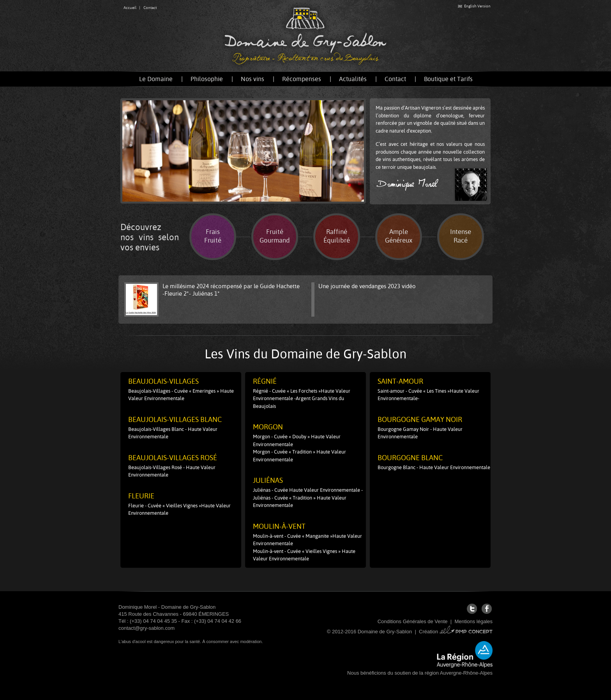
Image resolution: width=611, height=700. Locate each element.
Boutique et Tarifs (448, 79)
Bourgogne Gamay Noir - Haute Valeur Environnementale (420, 433)
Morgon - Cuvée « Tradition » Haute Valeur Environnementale (299, 456)
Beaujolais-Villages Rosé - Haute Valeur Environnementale (172, 471)
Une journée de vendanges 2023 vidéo (367, 286)
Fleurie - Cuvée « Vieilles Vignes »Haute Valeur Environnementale (179, 509)
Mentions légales (473, 621)
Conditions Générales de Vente (413, 621)
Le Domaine (156, 79)
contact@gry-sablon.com (147, 628)
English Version (474, 6)
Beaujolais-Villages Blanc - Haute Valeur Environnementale (173, 433)
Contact (150, 8)
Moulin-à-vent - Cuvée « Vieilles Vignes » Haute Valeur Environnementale (304, 555)
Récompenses (302, 79)
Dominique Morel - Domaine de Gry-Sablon (167, 607)
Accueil (130, 8)
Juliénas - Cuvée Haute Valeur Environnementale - (308, 490)
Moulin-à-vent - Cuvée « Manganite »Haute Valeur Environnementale (307, 540)
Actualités (353, 79)
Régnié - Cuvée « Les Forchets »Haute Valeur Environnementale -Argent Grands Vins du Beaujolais (302, 399)
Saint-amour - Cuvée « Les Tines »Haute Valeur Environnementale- (428, 395)
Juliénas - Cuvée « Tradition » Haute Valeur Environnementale (300, 502)
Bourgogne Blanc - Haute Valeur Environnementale (434, 467)
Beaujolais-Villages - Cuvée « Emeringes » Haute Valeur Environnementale (181, 395)
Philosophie (207, 79)
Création (456, 632)
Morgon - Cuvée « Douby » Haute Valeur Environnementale (297, 440)
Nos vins (253, 79)
